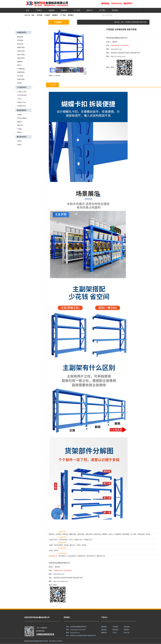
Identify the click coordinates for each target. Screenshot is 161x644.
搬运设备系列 (21, 137)
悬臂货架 (115, 630)
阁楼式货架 (21, 47)
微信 (59, 76)
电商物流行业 (82, 556)
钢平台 (19, 65)
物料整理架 (21, 72)
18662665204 (45, 634)
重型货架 (20, 37)
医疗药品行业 (91, 556)
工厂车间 (77, 10)
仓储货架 (52, 10)
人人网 (55, 76)
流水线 (19, 83)
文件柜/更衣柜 (22, 95)
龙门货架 (20, 76)
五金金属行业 (72, 556)
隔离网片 (20, 62)
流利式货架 (21, 51)
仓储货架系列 (21, 32)
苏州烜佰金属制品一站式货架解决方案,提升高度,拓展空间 (52, 4)
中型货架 (20, 40)
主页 (122, 22)
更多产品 (127, 633)
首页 (28, 10)
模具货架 (104, 630)
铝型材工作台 (22, 102)
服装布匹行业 (101, 556)
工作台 (19, 99)
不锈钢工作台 (22, 106)
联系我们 (115, 10)
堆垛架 (19, 132)
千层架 (19, 129)
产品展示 (39, 10)
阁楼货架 (104, 633)
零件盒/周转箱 (22, 118)
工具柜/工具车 (22, 92)
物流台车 (20, 125)
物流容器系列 (21, 110)
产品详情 (52, 85)
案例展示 (64, 10)
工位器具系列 (21, 87)
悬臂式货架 (21, 58)
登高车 (19, 145)
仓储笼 (19, 115)
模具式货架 (21, 55)
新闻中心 (90, 10)
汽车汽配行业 (62, 556)
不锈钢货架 (21, 69)
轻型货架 (20, 44)
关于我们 (102, 10)
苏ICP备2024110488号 (56, 641)
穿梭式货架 (21, 79)
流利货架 (127, 627)
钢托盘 (19, 122)
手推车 (19, 141)
